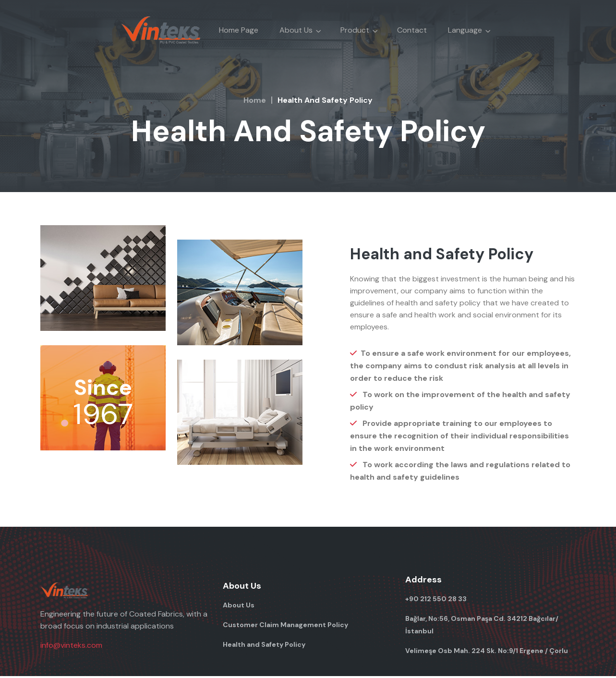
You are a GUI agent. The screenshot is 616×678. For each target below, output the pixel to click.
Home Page (239, 30)
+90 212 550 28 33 (436, 601)
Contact (412, 30)
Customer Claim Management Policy (285, 627)
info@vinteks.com (71, 647)
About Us (239, 607)
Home (255, 100)
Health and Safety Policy (264, 646)
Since (103, 388)
